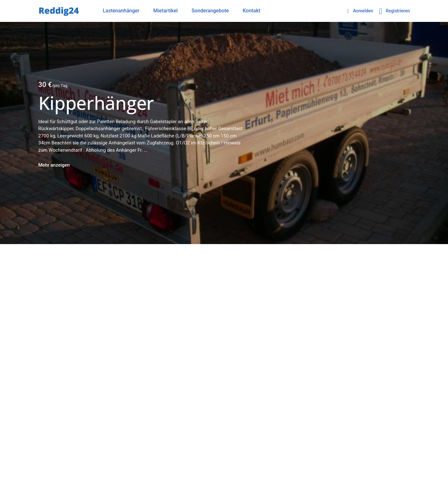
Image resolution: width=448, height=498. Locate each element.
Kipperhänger (96, 103)
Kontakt (251, 11)
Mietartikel (166, 11)
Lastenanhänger (121, 11)
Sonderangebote (210, 11)
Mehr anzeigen (54, 165)
